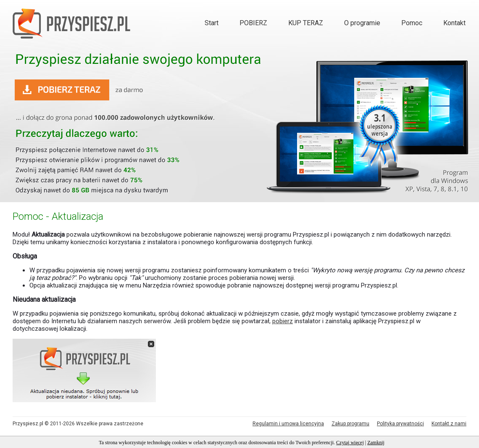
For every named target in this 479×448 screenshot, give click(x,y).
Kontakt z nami (449, 424)
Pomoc (412, 23)
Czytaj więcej (350, 443)
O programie (362, 23)
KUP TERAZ (306, 23)
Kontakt (454, 23)
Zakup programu (350, 424)
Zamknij (376, 443)
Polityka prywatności (400, 424)
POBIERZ (253, 23)
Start (212, 23)
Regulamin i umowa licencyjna (288, 424)
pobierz (283, 321)
